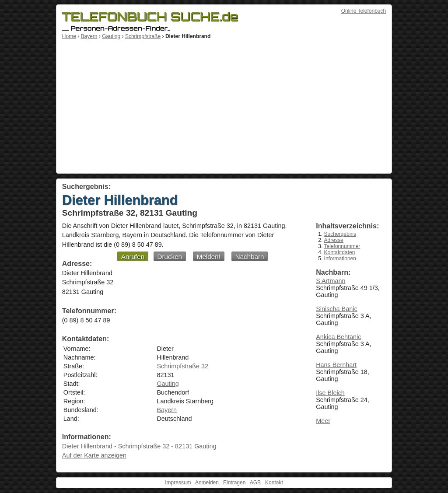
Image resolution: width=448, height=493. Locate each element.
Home (69, 36)
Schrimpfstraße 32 (182, 366)
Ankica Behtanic (338, 337)
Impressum (178, 483)
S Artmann (331, 281)
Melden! (209, 257)
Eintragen (234, 483)
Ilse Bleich (330, 393)
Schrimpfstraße (143, 36)
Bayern (89, 36)
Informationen (340, 259)
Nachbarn (250, 257)
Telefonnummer (342, 246)
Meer (323, 421)
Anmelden (207, 483)
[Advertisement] (224, 105)
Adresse (334, 240)
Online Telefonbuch (364, 11)
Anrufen (133, 257)
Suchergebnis (340, 234)
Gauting (111, 36)
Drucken (170, 257)
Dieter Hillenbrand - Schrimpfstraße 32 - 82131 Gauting (139, 446)
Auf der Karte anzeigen (94, 455)
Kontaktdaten (340, 252)
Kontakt (274, 483)
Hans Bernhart (336, 365)
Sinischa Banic (336, 309)
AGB (255, 483)
